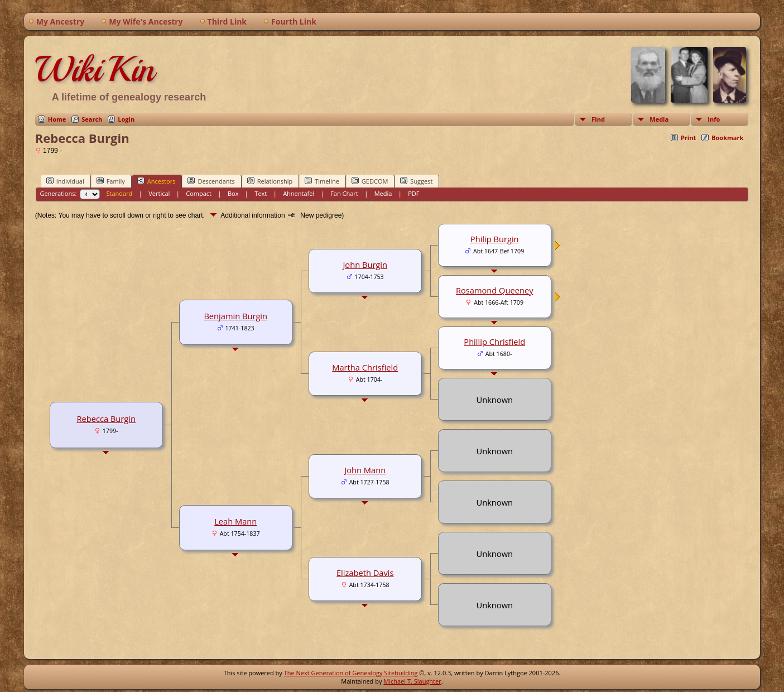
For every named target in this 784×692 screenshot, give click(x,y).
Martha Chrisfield (365, 367)
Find (598, 119)
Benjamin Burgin (235, 316)
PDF (413, 193)
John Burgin (365, 265)
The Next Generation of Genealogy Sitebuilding (351, 673)
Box (233, 193)
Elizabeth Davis (365, 573)
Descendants (211, 181)
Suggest (416, 181)
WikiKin (95, 69)
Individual (65, 181)
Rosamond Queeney (495, 290)
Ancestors (157, 181)
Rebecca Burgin (106, 419)
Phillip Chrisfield (494, 342)
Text (261, 193)
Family (111, 181)
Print (688, 138)
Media (659, 119)
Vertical (159, 193)
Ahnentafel (299, 193)
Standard (119, 193)
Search (92, 119)
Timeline (322, 181)
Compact (199, 193)
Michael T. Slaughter (412, 681)
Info (714, 119)
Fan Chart (344, 193)
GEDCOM (370, 181)
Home (57, 119)
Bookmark (727, 138)
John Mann (365, 470)
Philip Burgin (495, 239)
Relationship (270, 181)
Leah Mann (235, 521)
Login (126, 119)
